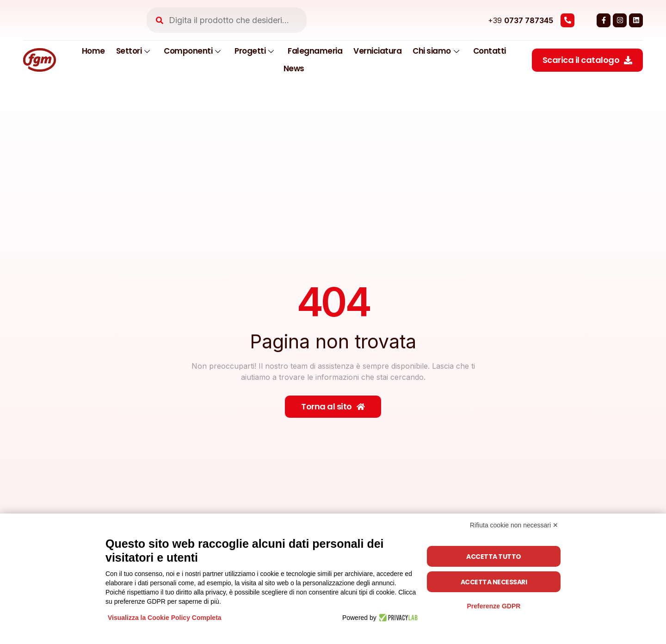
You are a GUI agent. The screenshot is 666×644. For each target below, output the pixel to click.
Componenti (192, 51)
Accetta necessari (494, 582)
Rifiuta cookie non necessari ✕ (514, 525)
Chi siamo (436, 51)
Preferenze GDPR (493, 606)
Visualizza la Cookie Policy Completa (165, 618)
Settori (133, 51)
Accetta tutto (494, 557)
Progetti (254, 51)
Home (93, 51)
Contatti (490, 51)
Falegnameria (315, 51)
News (294, 68)
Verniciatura (377, 51)
